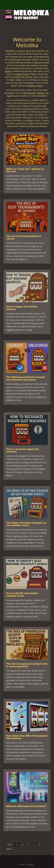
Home (22, 864)
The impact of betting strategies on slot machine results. (26, 524)
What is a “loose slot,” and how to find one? (25, 170)
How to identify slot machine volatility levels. (22, 595)
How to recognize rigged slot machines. (23, 450)
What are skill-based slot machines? (26, 806)
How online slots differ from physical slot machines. (27, 737)
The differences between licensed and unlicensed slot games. (25, 378)
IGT (47, 93)
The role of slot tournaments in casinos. (24, 237)
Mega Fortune (23, 74)
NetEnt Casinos (36, 86)
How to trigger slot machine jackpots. (22, 308)
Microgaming (29, 93)
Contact (30, 864)
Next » (9, 849)
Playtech (40, 93)
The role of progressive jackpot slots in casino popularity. (27, 665)
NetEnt (8, 71)
